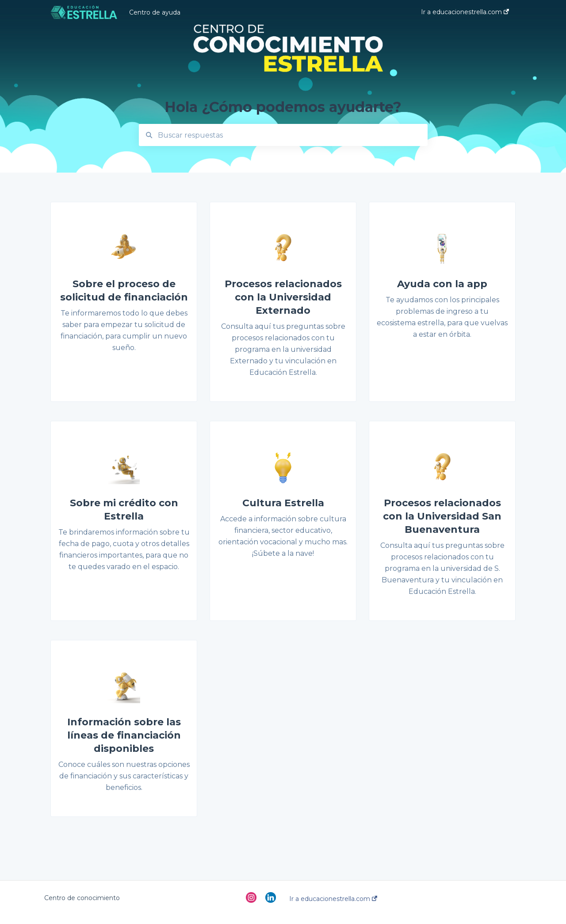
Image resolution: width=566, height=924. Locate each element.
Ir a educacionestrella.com (333, 899)
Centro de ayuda (155, 12)
